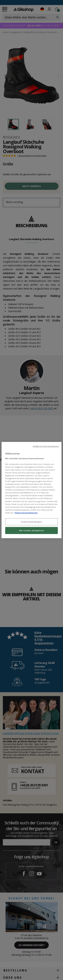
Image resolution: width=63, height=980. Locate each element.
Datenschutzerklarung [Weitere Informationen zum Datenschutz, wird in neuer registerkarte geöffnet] (26, 513)
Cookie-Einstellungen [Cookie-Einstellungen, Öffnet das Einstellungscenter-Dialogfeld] (32, 522)
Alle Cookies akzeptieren (32, 530)
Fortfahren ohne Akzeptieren (46, 446)
